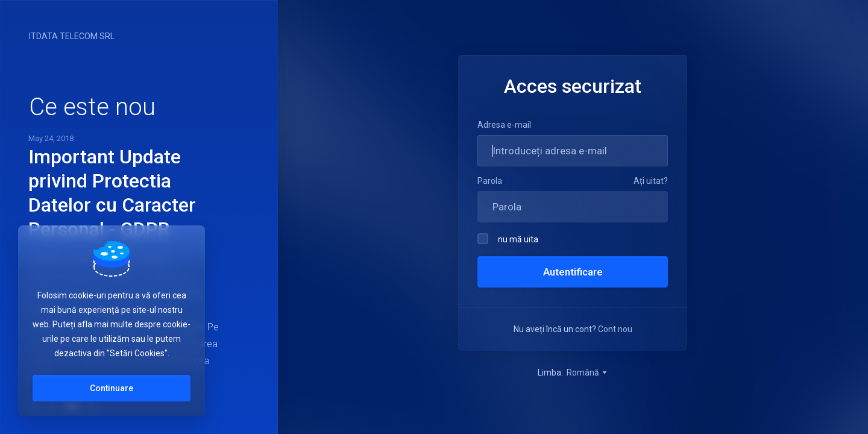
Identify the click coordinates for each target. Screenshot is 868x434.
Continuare (112, 388)
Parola (490, 181)
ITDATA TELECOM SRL (72, 36)
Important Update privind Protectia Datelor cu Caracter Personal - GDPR (112, 193)
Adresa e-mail (504, 125)
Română (587, 373)
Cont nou (615, 329)
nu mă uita (508, 239)
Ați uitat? (651, 181)
